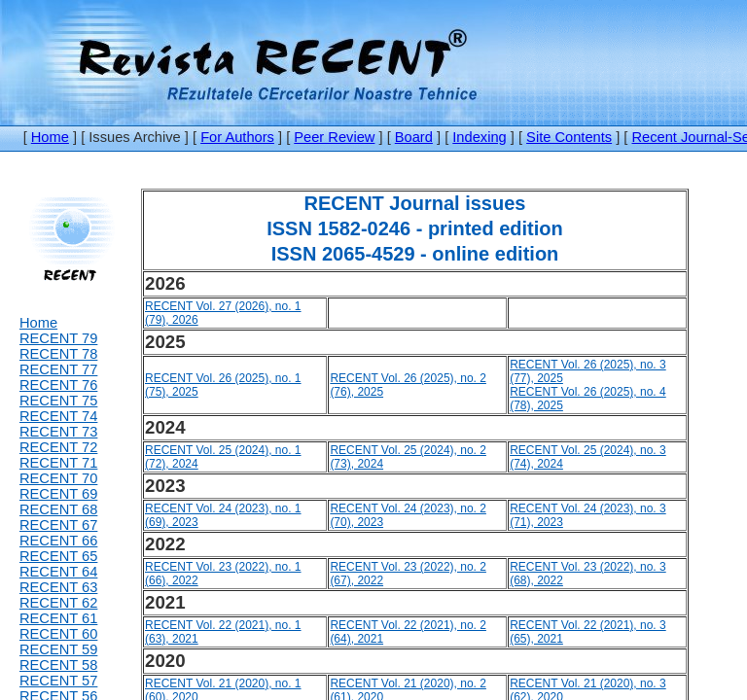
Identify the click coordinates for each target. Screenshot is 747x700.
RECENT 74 (58, 416)
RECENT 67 (58, 525)
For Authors (237, 137)
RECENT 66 (58, 541)
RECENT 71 (58, 463)
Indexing (479, 137)
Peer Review (334, 137)
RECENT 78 (58, 354)
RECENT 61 (58, 618)
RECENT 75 (58, 401)
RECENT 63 (58, 587)
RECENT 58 (58, 665)
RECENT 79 (58, 338)
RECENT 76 (58, 385)
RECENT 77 (58, 369)
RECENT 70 (58, 478)
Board (414, 137)
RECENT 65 (58, 556)
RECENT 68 (58, 509)
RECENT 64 (58, 572)
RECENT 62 (58, 603)
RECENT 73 (58, 432)
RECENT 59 (58, 649)
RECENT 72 (58, 447)
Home (50, 137)
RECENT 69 (58, 494)
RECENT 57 (58, 681)
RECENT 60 (58, 634)
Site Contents (569, 137)
